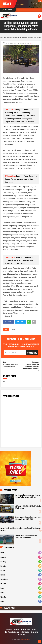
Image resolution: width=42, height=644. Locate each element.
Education (3, 566)
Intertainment (4, 579)
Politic (2, 602)
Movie (2, 588)
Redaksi (16, 630)
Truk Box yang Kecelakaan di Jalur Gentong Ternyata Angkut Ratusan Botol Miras (27, 496)
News (2, 593)
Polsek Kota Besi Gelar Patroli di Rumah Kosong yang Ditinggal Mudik (26, 537)
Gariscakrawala (26, 639)
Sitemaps (9, 630)
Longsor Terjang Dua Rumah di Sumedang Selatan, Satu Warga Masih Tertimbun (19, 260)
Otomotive (3, 597)
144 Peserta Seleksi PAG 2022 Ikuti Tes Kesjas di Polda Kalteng (28, 507)
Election (3, 571)
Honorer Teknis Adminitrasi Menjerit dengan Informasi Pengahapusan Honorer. (20, 529)
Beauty (2, 553)
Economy (3, 562)
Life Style (3, 584)
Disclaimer (35, 632)
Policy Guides (25, 632)
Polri (13, 330)
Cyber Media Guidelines (11, 632)
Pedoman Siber (25, 630)
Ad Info (34, 630)
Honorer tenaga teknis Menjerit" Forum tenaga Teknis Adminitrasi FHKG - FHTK (28, 518)
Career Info (21, 635)
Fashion (3, 575)
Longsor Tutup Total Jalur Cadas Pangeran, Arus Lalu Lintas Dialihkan (21, 179)
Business (3, 557)
